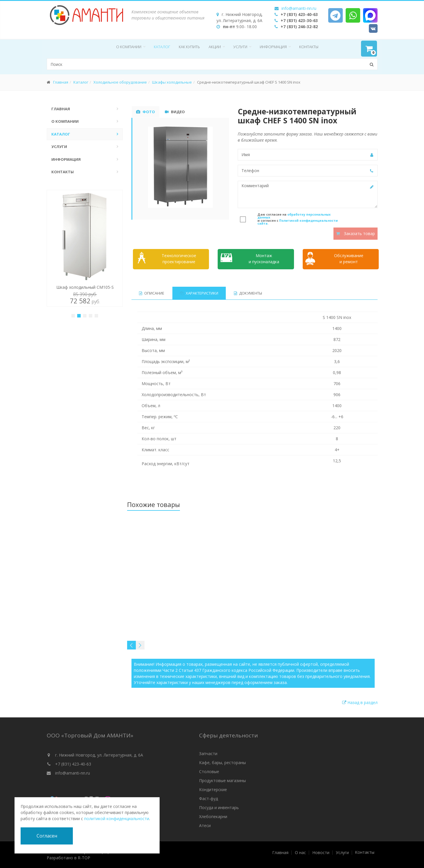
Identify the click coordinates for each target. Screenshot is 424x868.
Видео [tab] (175, 112)
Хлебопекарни (213, 816)
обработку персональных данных (294, 216)
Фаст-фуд (209, 798)
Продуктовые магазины (222, 781)
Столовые (209, 772)
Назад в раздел (360, 702)
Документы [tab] (248, 293)
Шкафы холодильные (172, 82)
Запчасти (208, 754)
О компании (129, 47)
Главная (61, 82)
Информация (273, 47)
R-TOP (84, 858)
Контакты (309, 47)
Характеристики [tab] (199, 293)
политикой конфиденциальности (117, 819)
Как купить (189, 47)
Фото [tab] (146, 112)
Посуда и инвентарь (219, 807)
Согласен (47, 836)
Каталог (162, 47)
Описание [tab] (152, 293)
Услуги (240, 47)
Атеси (205, 825)
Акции (215, 47)
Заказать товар (356, 233)
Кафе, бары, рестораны (222, 763)
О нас (300, 853)
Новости (321, 853)
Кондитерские (213, 789)
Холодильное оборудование (120, 82)
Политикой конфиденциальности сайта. (298, 222)
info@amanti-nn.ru (299, 8)
